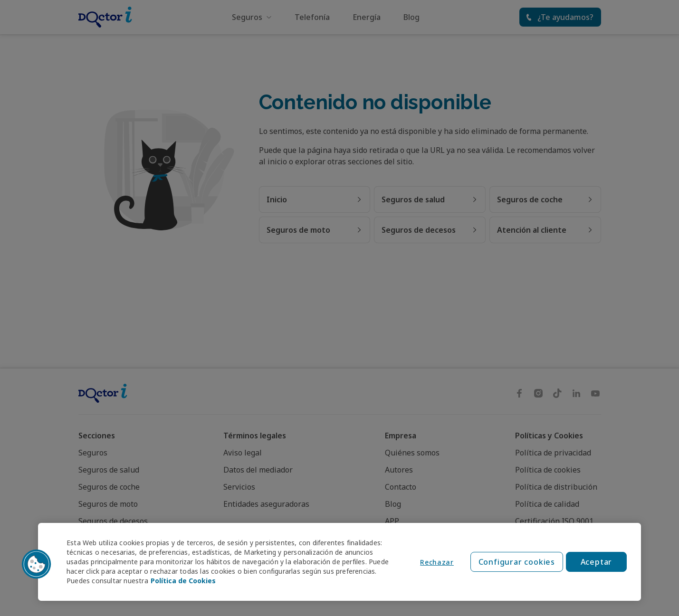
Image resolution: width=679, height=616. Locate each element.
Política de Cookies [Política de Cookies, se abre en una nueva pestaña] (183, 581)
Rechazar (437, 562)
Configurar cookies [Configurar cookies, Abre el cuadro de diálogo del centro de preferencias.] (517, 562)
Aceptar (597, 562)
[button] (37, 564)
